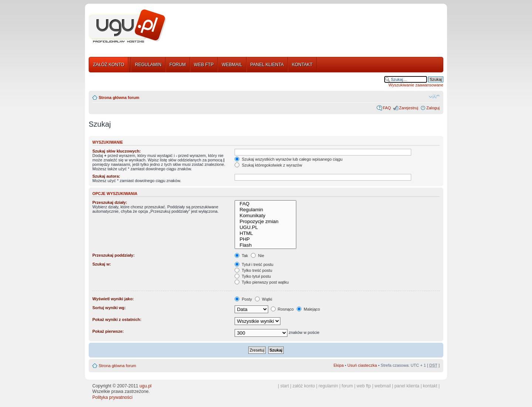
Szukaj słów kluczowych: (117, 151)
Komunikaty (265, 216)
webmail (383, 386)
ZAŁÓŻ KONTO (109, 65)
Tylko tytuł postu (253, 276)
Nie (258, 256)
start (285, 386)
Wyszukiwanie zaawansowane (416, 85)
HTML (265, 233)
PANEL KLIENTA (267, 65)
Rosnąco (282, 309)
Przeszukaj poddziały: (113, 255)
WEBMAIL (232, 65)
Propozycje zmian (265, 222)
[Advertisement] (308, 27)
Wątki (264, 299)
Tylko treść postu (253, 270)
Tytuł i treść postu (254, 264)
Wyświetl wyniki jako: (113, 299)
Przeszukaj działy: (110, 202)
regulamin (328, 386)
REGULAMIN (148, 65)
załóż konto (304, 386)
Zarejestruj (409, 108)
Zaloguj (433, 108)
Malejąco (308, 309)
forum (347, 386)
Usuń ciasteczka (362, 365)
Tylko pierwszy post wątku (262, 282)
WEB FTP (204, 65)
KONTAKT (302, 65)
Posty (243, 299)
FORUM (178, 65)
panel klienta (407, 386)
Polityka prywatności (112, 397)
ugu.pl (146, 386)
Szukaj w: (102, 264)
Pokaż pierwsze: (108, 331)
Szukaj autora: (106, 176)
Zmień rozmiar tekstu (434, 96)
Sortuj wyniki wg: (109, 308)
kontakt (430, 386)
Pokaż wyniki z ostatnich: (117, 319)
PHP (265, 239)
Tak (241, 256)
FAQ (387, 108)
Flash (265, 245)
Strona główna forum (119, 98)
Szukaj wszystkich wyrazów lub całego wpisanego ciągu (289, 159)
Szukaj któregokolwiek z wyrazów (268, 165)
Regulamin (265, 210)
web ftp (364, 386)
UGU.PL (265, 228)
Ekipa (339, 365)
